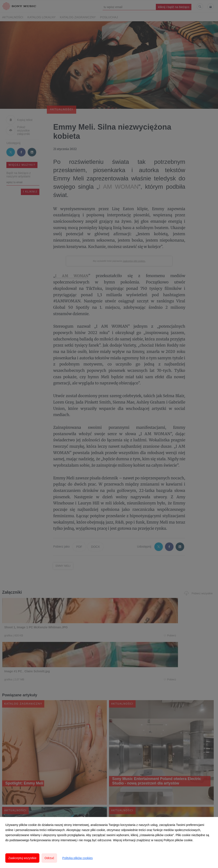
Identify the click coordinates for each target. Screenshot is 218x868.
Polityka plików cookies (77, 858)
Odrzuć (49, 858)
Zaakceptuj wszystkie (22, 858)
